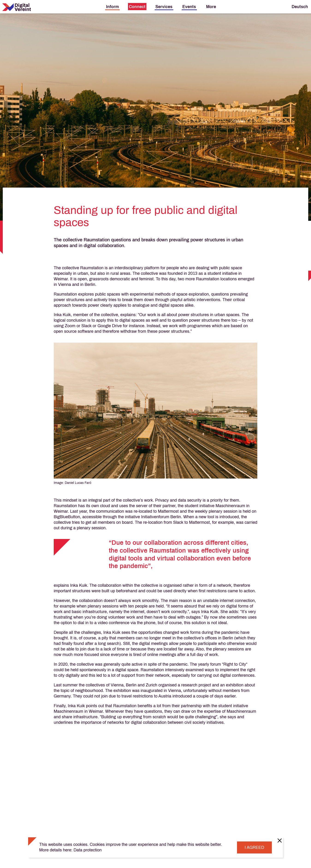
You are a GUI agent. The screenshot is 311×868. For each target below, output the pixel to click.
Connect (137, 7)
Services (164, 7)
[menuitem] (112, 7)
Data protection (88, 850)
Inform (113, 7)
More (211, 7)
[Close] (280, 840)
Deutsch (300, 7)
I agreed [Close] (254, 847)
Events (189, 7)
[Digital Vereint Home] (17, 7)
